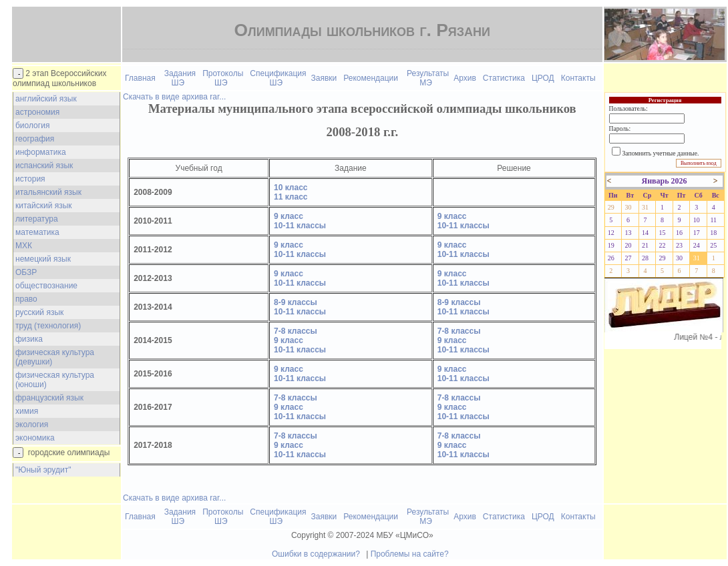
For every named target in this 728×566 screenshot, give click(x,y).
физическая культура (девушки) (55, 357)
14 (645, 233)
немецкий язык (43, 259)
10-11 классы (300, 226)
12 (611, 233)
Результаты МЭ (428, 78)
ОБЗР (26, 272)
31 (645, 207)
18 (713, 233)
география (35, 139)
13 (628, 233)
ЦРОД (543, 78)
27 (628, 258)
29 (611, 207)
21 (645, 245)
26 (611, 258)
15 (663, 233)
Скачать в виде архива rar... (174, 97)
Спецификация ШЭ (278, 78)
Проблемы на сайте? (410, 554)
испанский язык (44, 166)
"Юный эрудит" (43, 470)
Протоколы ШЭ (223, 78)
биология (32, 125)
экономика (35, 438)
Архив (465, 78)
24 (697, 245)
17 (697, 233)
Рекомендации (371, 78)
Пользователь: (628, 108)
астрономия (37, 112)
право (26, 299)
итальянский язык (48, 192)
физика (29, 339)
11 (713, 220)
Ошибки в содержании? (316, 554)
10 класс (291, 188)
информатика (41, 152)
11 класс (291, 197)
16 (679, 233)
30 (628, 207)
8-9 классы (296, 302)
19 (611, 245)
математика (37, 232)
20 (628, 245)
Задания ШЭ (180, 78)
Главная (140, 78)
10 (697, 220)
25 (713, 245)
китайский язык (44, 206)
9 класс (289, 216)
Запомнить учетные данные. (661, 153)
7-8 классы (296, 331)
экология (32, 425)
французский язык (49, 398)
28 (645, 258)
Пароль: (620, 128)
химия (27, 411)
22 (663, 245)
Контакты (578, 78)
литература (37, 219)
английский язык (46, 99)
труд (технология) (48, 326)
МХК (24, 246)
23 (679, 245)
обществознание (46, 286)
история (30, 179)
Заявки (324, 78)
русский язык (39, 312)
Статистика (504, 78)
